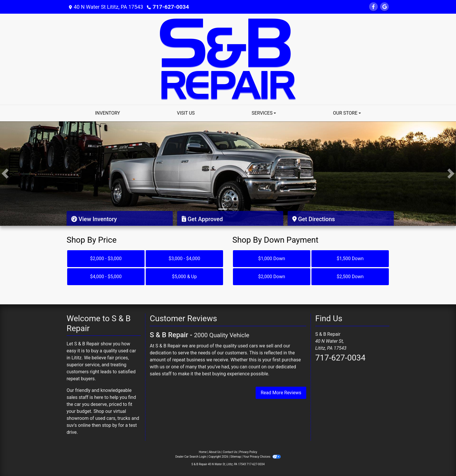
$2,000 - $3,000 (106, 259)
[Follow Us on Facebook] (373, 7)
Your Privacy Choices (262, 457)
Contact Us (230, 452)
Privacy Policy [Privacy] (248, 452)
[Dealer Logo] (228, 59)
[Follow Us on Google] (384, 7)
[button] (5, 174)
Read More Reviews (281, 393)
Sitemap (236, 457)
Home (203, 452)
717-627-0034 (170, 7)
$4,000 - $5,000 (106, 277)
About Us (215, 452)
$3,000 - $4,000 (185, 259)
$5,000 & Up (184, 277)
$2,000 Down (272, 277)
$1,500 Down (350, 259)
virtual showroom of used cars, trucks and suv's (103, 418)
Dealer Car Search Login (191, 457)
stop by (110, 425)
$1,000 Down (272, 259)
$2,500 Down (350, 277)
